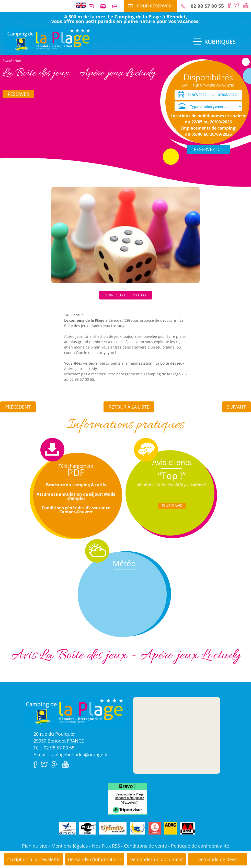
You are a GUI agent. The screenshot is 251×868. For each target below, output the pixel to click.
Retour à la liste (129, 407)
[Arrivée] (198, 95)
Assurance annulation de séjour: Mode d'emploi (76, 496)
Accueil (7, 60)
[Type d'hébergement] (208, 106)
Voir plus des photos (126, 295)
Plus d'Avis (172, 506)
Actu (18, 60)
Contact (117, 6)
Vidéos (93, 6)
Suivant (236, 407)
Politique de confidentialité (200, 846)
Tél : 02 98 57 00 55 (54, 748)
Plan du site (35, 846)
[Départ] (229, 95)
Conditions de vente (145, 846)
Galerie (105, 6)
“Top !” (172, 476)
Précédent (18, 407)
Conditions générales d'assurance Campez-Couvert (76, 510)
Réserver (18, 94)
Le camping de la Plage (84, 320)
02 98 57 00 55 (207, 6)
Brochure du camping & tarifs (76, 485)
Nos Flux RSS (106, 846)
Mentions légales (70, 846)
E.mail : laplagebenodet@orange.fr (71, 755)
